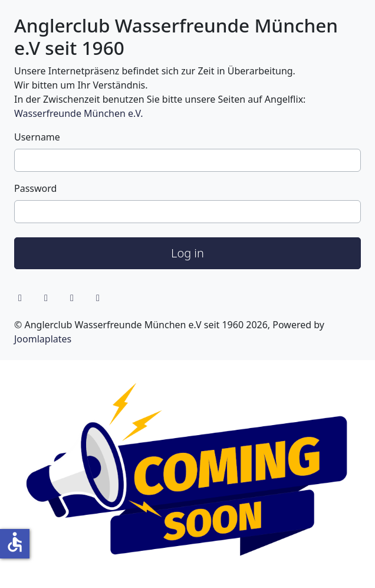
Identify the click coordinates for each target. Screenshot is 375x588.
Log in (187, 253)
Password (35, 188)
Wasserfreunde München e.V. (78, 113)
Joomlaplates (43, 339)
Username (37, 137)
